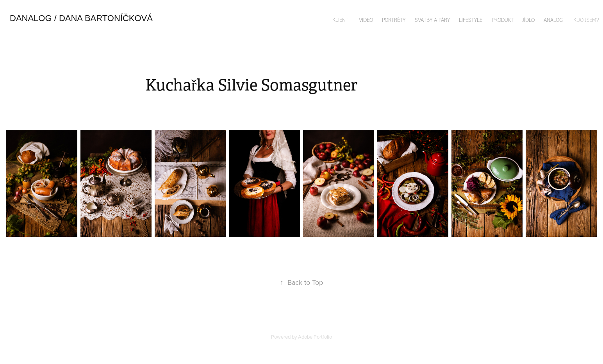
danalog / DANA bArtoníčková (81, 18)
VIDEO (366, 20)
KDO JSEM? (586, 20)
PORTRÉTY (394, 20)
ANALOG (553, 20)
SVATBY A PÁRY (432, 20)
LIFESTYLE (471, 20)
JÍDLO (529, 20)
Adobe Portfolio (315, 337)
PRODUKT (503, 20)
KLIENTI (341, 20)
